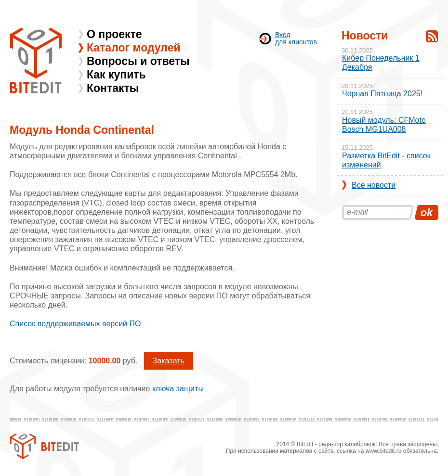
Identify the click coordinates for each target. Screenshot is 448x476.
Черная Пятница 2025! (382, 94)
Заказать (169, 361)
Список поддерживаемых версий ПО (75, 324)
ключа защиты (178, 389)
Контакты (113, 88)
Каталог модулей (134, 48)
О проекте (114, 34)
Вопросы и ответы (138, 61)
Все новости (374, 185)
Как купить (116, 75)
